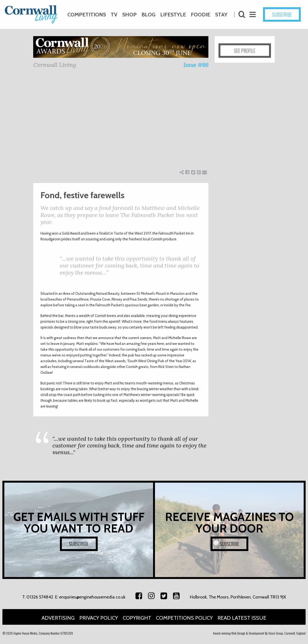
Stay (221, 15)
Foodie (201, 15)
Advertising (58, 618)
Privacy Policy (99, 618)
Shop (129, 15)
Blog (148, 15)
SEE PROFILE (245, 51)
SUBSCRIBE (282, 14)
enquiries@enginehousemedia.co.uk (92, 597)
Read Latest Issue (242, 618)
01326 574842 (40, 597)
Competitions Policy (184, 618)
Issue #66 (196, 65)
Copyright (137, 618)
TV (114, 15)
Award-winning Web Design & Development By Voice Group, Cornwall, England (259, 633)
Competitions (87, 15)
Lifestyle (173, 15)
